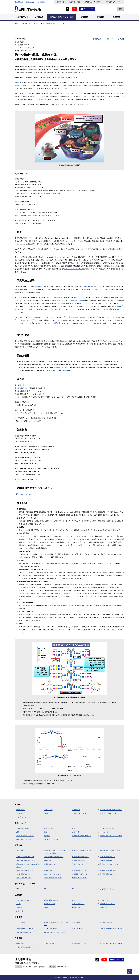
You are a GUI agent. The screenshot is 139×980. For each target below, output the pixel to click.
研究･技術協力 (77, 922)
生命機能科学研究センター (108, 870)
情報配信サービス (50, 904)
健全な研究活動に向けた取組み (82, 836)
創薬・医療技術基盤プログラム (54, 857)
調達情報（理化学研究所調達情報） (112, 810)
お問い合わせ (30, 2)
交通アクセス (19, 2)
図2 (21, 323)
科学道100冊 (76, 908)
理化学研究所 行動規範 (107, 828)
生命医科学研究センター (80, 870)
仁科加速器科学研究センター (53, 878)
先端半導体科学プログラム (80, 857)
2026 (18, 889)
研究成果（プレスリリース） (31, 23)
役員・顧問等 (48, 828)
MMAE (120, 306)
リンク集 (19, 814)
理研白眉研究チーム (106, 861)
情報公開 (47, 836)
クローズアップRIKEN (23, 900)
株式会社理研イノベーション (26, 929)
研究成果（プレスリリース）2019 (54, 23)
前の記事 (98, 39)
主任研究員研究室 (21, 388)
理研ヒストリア (105, 908)
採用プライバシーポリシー (108, 814)
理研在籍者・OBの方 (92, 2)
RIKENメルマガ (89, 9)
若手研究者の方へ (50, 943)
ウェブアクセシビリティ (24, 817)
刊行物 (19, 904)
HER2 (54, 323)
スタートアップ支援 (50, 929)
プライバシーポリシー (79, 814)
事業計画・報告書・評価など (25, 836)
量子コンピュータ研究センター (110, 864)
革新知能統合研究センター (25, 870)
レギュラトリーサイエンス (75, 269)
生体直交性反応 (77, 300)
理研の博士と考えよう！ (52, 900)
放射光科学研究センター (80, 878)
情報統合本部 (48, 870)
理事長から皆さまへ (23, 828)
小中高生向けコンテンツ (113, 2)
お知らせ (75, 900)
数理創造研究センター (51, 864)
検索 (120, 9)
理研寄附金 (60, 2)
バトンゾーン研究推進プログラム (27, 861)
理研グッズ (20, 908)
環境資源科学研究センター (80, 874)
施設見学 (47, 908)
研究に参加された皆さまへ (25, 839)
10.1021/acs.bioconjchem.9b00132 (56, 370)
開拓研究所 (48, 861)
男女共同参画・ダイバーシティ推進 (111, 836)
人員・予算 (76, 832)
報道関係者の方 (74, 2)
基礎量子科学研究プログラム (25, 857)
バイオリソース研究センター (53, 874)
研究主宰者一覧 (21, 851)
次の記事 (121, 39)
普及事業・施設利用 (106, 922)
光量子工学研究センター (24, 878)
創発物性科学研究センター (108, 874)
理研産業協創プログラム (108, 857)
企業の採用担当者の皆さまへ (25, 932)
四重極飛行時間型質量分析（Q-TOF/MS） (83, 317)
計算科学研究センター (79, 864)
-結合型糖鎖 (87, 287)
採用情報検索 (21, 943)
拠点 (46, 832)
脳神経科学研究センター (24, 874)
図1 (21, 312)
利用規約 (47, 814)
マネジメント (104, 832)
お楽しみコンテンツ (78, 904)
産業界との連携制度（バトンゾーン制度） (56, 924)
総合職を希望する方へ (79, 943)
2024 (74, 889)
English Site (41, 2)
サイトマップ (76, 810)
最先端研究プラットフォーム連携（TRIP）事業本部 (55, 852)
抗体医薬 (19, 83)
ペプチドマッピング (26, 320)
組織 (18, 832)
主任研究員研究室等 (78, 861)
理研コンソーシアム (78, 929)
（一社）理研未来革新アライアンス (112, 929)
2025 (46, 889)
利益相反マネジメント (51, 839)
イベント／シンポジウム (108, 900)
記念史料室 (20, 911)
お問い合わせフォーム (24, 442)
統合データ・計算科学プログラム (82, 851)
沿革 (74, 828)
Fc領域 (39, 287)
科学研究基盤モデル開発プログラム (111, 851)
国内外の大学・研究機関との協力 (55, 932)
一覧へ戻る (110, 39)
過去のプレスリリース (107, 889)
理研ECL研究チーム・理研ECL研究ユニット (28, 865)
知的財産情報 (21, 922)
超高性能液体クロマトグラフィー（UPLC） (49, 317)
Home (17, 23)
